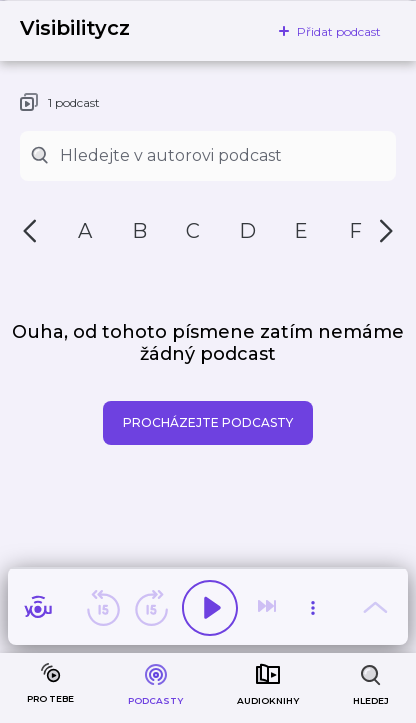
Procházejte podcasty (208, 422)
